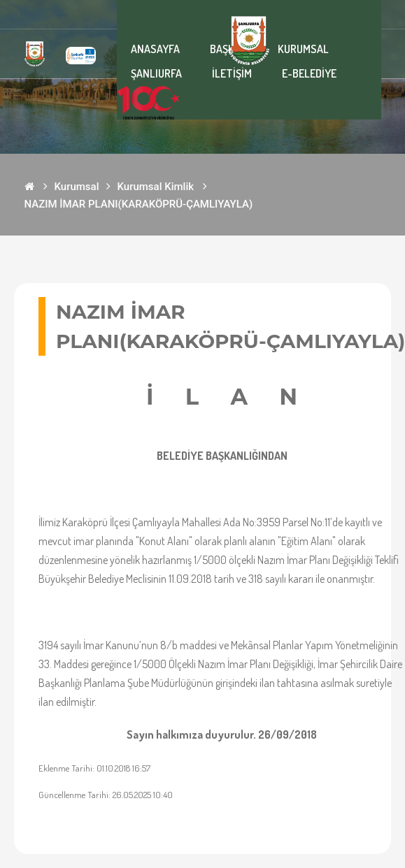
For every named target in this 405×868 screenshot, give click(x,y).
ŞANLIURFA (156, 73)
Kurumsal (77, 187)
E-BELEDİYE (309, 73)
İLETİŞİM (232, 73)
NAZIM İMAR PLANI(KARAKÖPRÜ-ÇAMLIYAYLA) (139, 204)
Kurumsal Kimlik (156, 187)
